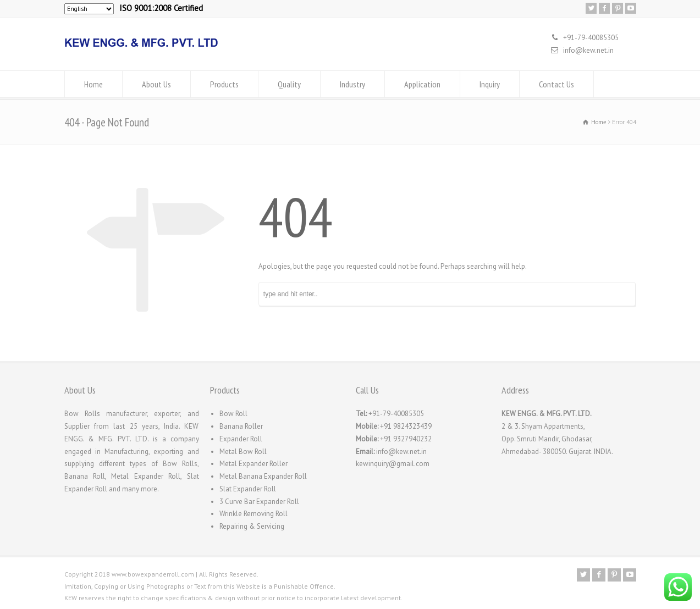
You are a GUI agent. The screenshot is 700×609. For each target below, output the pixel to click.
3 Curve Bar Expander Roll (259, 502)
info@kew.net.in (588, 50)
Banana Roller (241, 426)
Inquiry (490, 84)
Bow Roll (233, 414)
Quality (289, 84)
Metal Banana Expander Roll (263, 476)
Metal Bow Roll (243, 452)
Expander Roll (241, 439)
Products (224, 84)
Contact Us (556, 84)
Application (422, 84)
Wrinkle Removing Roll (253, 514)
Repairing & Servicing (252, 526)
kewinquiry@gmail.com (393, 464)
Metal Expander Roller (253, 464)
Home (93, 84)
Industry (352, 84)
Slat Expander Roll (248, 489)
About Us (156, 84)
